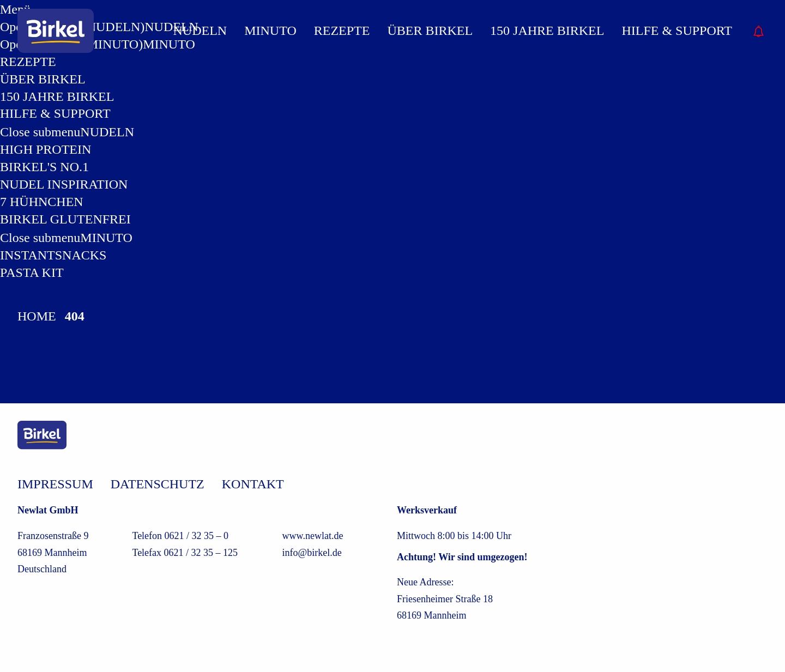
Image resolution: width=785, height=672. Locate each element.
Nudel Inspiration (64, 184)
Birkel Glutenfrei (65, 219)
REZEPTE (342, 31)
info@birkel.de (312, 553)
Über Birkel (43, 79)
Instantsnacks (53, 255)
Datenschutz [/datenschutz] (158, 484)
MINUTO (106, 238)
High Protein (46, 149)
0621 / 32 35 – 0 (197, 536)
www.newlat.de (313, 536)
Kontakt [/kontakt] (253, 484)
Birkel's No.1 (44, 167)
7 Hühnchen (42, 202)
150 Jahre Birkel (57, 96)
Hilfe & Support (55, 113)
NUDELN (107, 132)
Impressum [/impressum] (55, 484)
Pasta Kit (32, 273)
